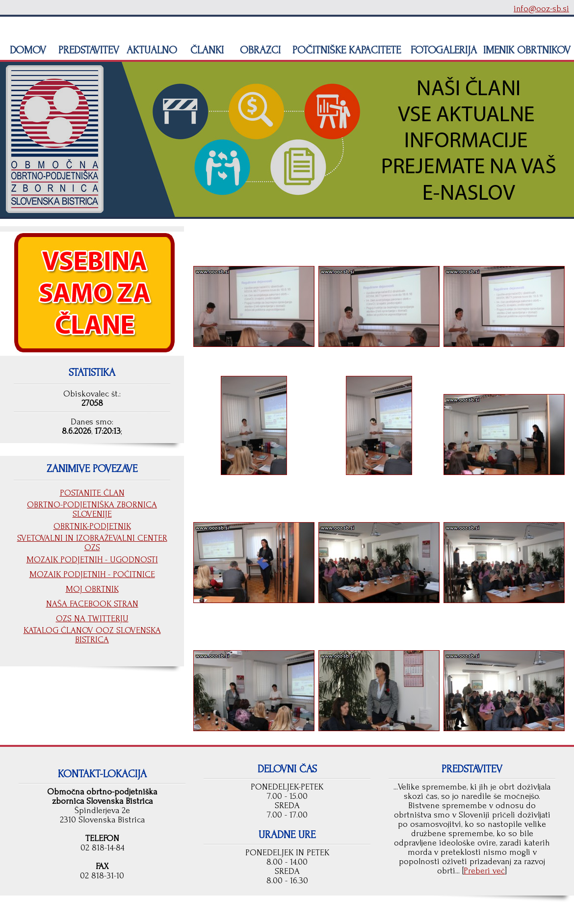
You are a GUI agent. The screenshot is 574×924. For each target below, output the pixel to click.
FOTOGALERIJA (442, 50)
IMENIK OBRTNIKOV (527, 50)
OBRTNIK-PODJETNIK (92, 526)
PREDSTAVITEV (87, 50)
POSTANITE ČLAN (92, 493)
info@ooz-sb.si (541, 9)
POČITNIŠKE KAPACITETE (345, 50)
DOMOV (26, 50)
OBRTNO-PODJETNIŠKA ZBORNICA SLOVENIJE (92, 509)
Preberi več (484, 871)
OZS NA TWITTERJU (92, 619)
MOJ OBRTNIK (92, 589)
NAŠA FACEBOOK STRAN (92, 604)
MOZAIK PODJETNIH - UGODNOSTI (92, 560)
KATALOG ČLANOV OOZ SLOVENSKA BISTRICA (92, 635)
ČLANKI (206, 50)
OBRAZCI (259, 50)
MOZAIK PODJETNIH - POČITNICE (92, 574)
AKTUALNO (150, 50)
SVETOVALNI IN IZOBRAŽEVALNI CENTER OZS (92, 543)
